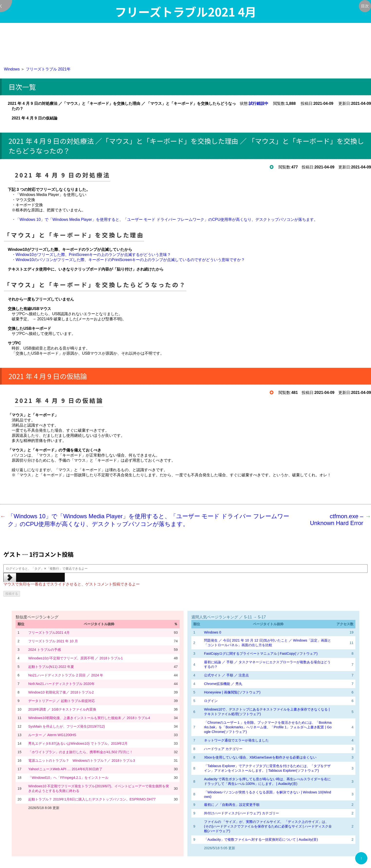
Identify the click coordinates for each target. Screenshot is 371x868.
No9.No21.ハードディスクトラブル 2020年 (61, 684)
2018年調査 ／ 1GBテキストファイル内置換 (62, 709)
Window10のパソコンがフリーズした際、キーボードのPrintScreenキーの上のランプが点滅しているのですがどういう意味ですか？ (130, 260)
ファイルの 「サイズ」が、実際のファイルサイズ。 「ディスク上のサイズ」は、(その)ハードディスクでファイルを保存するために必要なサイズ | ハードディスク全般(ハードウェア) (268, 826)
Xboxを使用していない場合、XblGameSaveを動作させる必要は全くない (260, 757)
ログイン (211, 701)
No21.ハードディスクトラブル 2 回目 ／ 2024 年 (66, 675)
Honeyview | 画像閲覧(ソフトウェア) (232, 692)
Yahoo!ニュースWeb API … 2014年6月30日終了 (65, 769)
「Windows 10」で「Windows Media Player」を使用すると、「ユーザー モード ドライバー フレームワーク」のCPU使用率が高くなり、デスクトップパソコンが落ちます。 (167, 219)
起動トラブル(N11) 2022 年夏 (51, 667)
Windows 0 (213, 632)
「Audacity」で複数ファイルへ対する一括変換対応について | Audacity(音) (261, 839)
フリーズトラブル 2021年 (48, 69)
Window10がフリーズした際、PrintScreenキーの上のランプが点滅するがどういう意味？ (93, 255)
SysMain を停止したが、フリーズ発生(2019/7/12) (67, 726)
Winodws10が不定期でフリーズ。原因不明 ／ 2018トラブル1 (75, 658)
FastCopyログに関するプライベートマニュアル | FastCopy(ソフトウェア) (261, 653)
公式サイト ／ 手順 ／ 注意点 (226, 675)
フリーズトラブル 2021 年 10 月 (53, 641)
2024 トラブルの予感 (45, 650)
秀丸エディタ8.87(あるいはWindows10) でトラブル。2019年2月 (78, 743)
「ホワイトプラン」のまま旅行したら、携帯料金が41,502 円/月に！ (81, 752)
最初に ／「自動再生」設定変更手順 (232, 805)
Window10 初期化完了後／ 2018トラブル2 (61, 692)
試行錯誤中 (259, 103)
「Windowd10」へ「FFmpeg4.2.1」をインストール (68, 778)
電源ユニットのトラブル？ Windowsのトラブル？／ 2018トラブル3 (82, 761)
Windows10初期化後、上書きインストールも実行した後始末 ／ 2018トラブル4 (89, 718)
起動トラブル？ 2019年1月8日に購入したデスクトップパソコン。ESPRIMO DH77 (92, 799)
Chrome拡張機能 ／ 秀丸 (223, 684)
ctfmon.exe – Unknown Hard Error (337, 520)
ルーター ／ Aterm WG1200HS (52, 735)
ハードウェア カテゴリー (223, 749)
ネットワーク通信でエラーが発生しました (236, 740)
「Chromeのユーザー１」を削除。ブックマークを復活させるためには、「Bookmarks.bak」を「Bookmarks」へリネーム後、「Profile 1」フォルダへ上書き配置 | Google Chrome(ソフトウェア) (268, 727)
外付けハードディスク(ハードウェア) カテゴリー (241, 813)
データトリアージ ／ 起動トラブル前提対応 (62, 701)
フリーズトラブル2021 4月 (49, 633)
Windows (12, 69)
